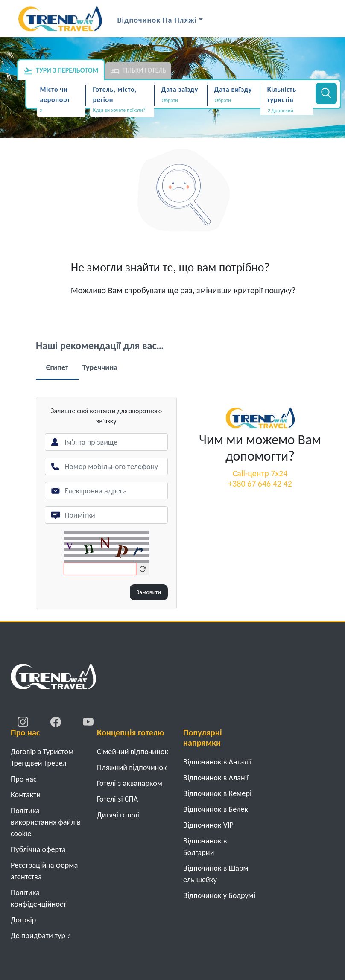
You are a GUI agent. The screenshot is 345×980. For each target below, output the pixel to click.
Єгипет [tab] (57, 367)
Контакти (26, 795)
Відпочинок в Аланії (216, 778)
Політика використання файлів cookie (46, 822)
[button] (287, 111)
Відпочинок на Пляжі (157, 20)
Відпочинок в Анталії (217, 762)
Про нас (24, 779)
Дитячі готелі (118, 815)
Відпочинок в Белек (216, 809)
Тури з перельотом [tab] (61, 71)
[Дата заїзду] (181, 100)
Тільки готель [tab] (138, 71)
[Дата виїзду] (234, 100)
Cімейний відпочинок (133, 752)
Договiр (23, 920)
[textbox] (61, 110)
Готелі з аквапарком (130, 783)
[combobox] (61, 111)
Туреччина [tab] (100, 367)
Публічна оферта (38, 849)
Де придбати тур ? (41, 936)
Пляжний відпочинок (132, 767)
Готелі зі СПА (117, 799)
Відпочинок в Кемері (217, 793)
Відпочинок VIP (208, 825)
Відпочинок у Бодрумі (219, 895)
